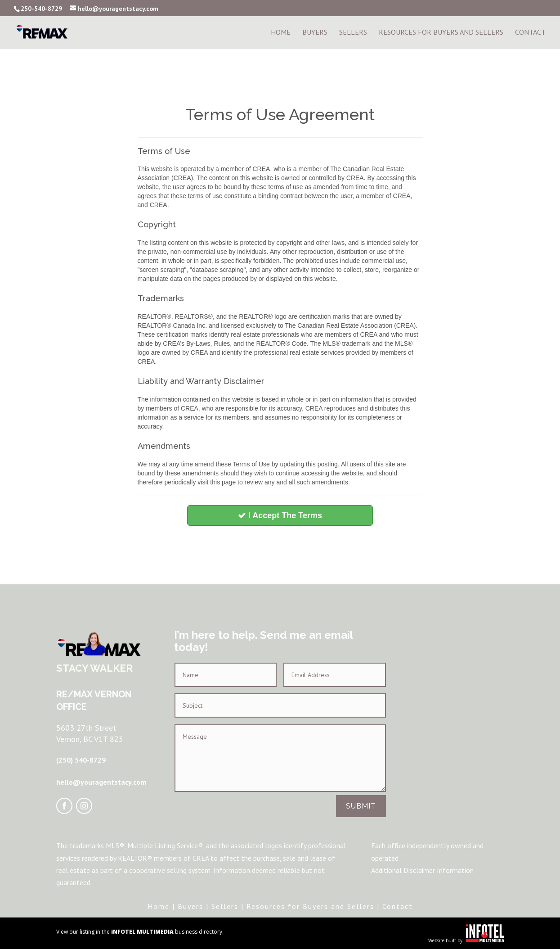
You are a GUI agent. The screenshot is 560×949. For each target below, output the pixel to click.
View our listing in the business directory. (140, 932)
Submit (361, 806)
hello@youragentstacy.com (101, 782)
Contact (530, 34)
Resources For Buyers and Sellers (441, 34)
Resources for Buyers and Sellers (310, 906)
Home (281, 34)
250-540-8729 (41, 9)
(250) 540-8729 (81, 760)
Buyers (315, 34)
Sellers (353, 34)
